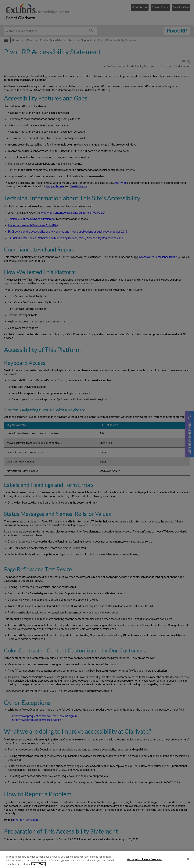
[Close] (188, 859)
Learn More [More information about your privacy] (38, 864)
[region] (97, 860)
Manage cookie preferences (144, 859)
